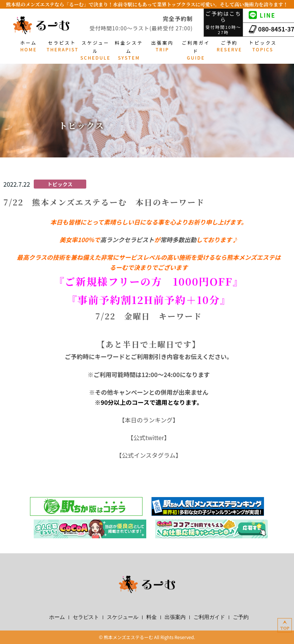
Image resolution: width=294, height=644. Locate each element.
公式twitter (149, 437)
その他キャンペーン (122, 392)
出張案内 (175, 617)
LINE (262, 15)
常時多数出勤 (178, 240)
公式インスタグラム (149, 455)
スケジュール (123, 617)
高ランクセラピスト (127, 240)
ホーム (57, 617)
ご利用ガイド (209, 617)
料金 (151, 617)
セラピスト (86, 617)
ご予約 (241, 617)
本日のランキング (149, 420)
